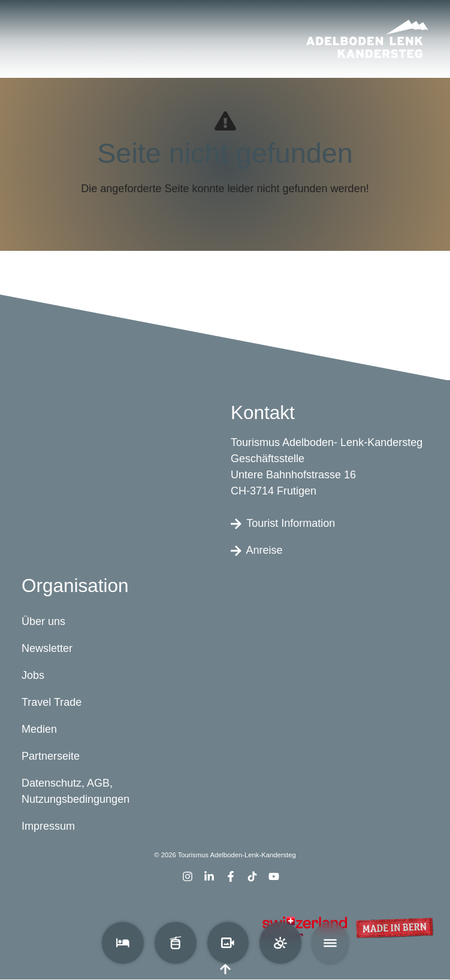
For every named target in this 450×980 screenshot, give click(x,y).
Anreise (257, 550)
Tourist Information (283, 523)
